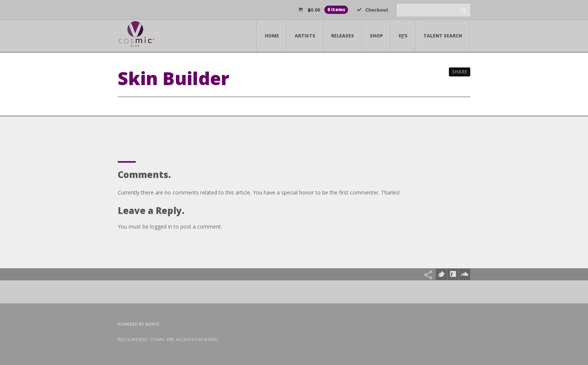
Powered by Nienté (139, 324)
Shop (376, 36)
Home (272, 36)
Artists (305, 36)
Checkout (373, 10)
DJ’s (403, 36)
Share (460, 72)
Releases (343, 36)
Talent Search (443, 36)
